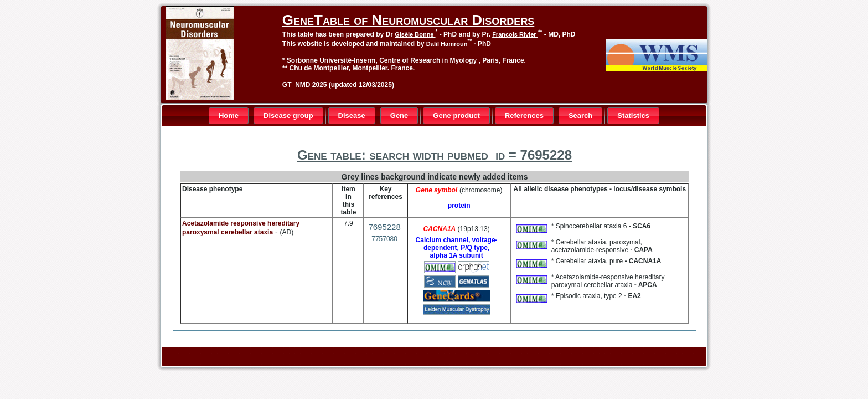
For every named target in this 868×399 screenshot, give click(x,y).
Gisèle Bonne (415, 34)
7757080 (384, 239)
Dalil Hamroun (447, 44)
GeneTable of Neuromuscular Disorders (408, 20)
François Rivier (515, 34)
